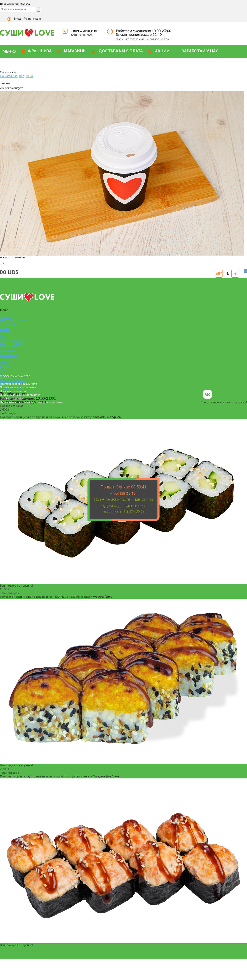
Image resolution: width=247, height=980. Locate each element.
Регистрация (32, 19)
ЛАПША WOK (9, 347)
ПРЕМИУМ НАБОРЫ (13, 321)
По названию (9, 76)
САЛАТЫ (6, 362)
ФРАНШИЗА (40, 51)
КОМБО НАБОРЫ (12, 344)
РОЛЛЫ (5, 329)
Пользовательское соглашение (18, 387)
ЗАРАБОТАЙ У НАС (200, 51)
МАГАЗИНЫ (75, 51)
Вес (22, 76)
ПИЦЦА (5, 336)
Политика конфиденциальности (18, 384)
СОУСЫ (5, 366)
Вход (17, 19)
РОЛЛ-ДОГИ (9, 355)
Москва (25, 4)
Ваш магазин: (9, 4)
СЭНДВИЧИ (8, 351)
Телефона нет (84, 30)
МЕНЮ (9, 51)
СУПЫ (4, 359)
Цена (29, 76)
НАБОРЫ (6, 318)
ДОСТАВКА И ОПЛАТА (121, 51)
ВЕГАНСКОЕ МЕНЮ (13, 340)
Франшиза (7, 373)
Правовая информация (13, 391)
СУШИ (4, 333)
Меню (4, 370)
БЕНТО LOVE (9, 325)
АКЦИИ (162, 51)
